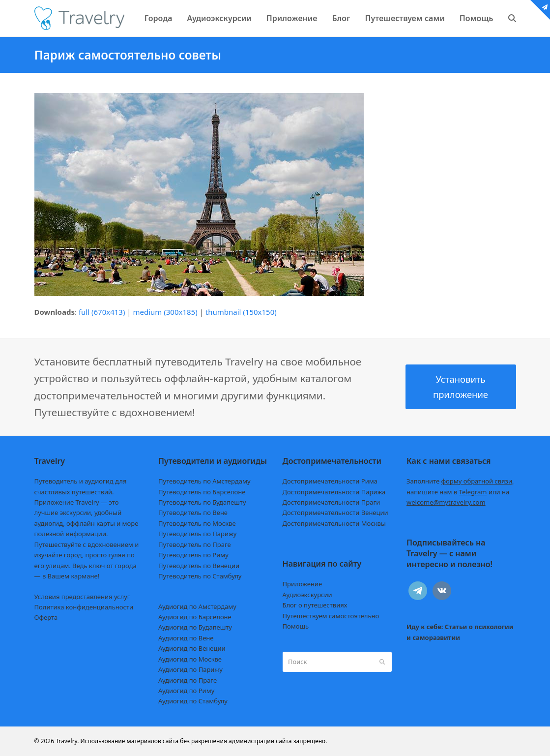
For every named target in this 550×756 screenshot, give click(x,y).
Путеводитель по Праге (195, 544)
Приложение (303, 584)
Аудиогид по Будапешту (195, 627)
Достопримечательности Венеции (335, 513)
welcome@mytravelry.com (446, 502)
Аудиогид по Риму (186, 691)
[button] (512, 18)
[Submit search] (382, 662)
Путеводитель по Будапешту (202, 502)
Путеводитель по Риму (193, 555)
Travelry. (67, 741)
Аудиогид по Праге (188, 680)
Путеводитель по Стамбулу (200, 576)
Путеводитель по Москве (197, 523)
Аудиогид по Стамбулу (193, 701)
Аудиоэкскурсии (307, 595)
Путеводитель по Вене (193, 513)
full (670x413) (102, 312)
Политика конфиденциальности (84, 607)
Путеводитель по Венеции (199, 566)
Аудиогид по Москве (190, 659)
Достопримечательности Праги (332, 502)
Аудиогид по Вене (186, 638)
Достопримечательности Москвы (334, 523)
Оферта (46, 617)
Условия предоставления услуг (82, 597)
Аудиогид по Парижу (190, 669)
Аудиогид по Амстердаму (197, 606)
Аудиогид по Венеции (192, 648)
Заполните (460, 481)
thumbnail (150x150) (241, 312)
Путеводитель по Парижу (197, 534)
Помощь (296, 626)
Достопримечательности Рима (330, 481)
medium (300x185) (165, 312)
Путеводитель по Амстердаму (204, 481)
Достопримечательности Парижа (334, 492)
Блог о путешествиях (315, 605)
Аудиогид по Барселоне (195, 617)
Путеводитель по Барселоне (202, 492)
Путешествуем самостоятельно (331, 616)
